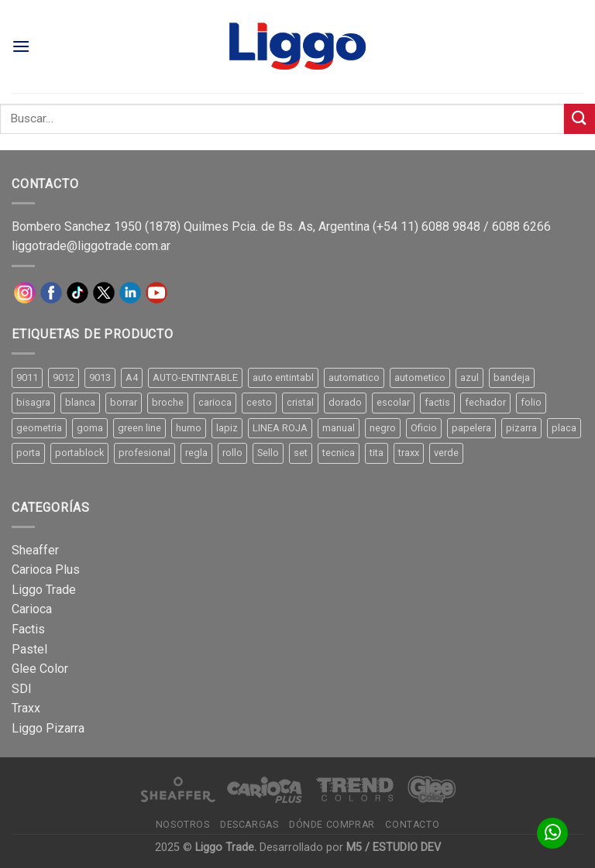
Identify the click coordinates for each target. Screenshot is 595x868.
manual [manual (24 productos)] (339, 428)
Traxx (26, 708)
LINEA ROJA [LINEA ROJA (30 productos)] (280, 428)
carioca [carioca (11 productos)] (215, 402)
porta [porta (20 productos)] (28, 453)
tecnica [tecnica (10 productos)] (339, 453)
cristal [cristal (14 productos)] (300, 402)
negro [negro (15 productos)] (383, 428)
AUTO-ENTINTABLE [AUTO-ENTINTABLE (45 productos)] (195, 377)
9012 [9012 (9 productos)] (64, 377)
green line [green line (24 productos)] (139, 428)
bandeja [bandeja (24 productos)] (512, 377)
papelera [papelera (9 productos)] (471, 428)
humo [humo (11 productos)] (189, 428)
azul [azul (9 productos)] (469, 377)
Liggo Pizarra (48, 728)
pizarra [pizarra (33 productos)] (521, 428)
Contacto (412, 825)
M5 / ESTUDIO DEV (394, 847)
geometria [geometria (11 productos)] (39, 428)
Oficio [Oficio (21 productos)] (424, 428)
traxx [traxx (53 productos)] (409, 453)
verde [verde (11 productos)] (446, 453)
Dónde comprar (332, 825)
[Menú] (21, 46)
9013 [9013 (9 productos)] (100, 377)
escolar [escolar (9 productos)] (393, 402)
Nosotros (183, 825)
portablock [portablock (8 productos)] (79, 453)
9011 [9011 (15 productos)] (27, 377)
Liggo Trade (44, 590)
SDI (22, 689)
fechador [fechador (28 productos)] (485, 402)
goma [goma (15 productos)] (90, 428)
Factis (28, 629)
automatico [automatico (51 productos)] (354, 377)
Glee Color (40, 669)
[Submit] (580, 119)
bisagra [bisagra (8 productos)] (33, 402)
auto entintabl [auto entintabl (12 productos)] (283, 377)
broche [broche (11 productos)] (168, 402)
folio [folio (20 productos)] (531, 402)
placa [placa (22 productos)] (564, 428)
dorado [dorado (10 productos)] (345, 402)
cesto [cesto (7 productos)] (259, 402)
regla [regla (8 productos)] (196, 453)
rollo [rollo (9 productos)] (232, 453)
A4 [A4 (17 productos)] (132, 377)
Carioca (32, 609)
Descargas (249, 825)
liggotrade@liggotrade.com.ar (91, 246)
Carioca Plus (46, 570)
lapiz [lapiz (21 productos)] (227, 428)
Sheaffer (35, 550)
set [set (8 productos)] (301, 453)
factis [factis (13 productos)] (437, 402)
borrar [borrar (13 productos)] (124, 402)
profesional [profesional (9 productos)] (144, 453)
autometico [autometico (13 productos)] (420, 377)
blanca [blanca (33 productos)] (80, 402)
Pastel (29, 649)
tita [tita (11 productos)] (377, 453)
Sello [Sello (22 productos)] (268, 453)
